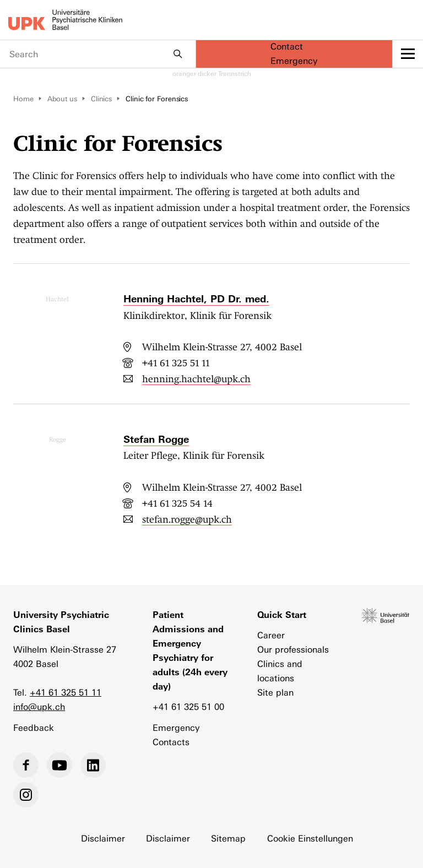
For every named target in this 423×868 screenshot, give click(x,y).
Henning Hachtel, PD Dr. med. (196, 299)
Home (23, 99)
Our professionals (293, 650)
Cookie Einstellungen (310, 839)
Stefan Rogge (156, 439)
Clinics (101, 99)
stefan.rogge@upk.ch (187, 519)
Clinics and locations (280, 671)
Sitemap (228, 839)
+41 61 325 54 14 (177, 503)
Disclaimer (103, 839)
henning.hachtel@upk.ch (196, 379)
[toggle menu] (408, 54)
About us (62, 99)
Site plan (275, 693)
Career (271, 635)
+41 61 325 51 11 (176, 363)
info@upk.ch (39, 707)
